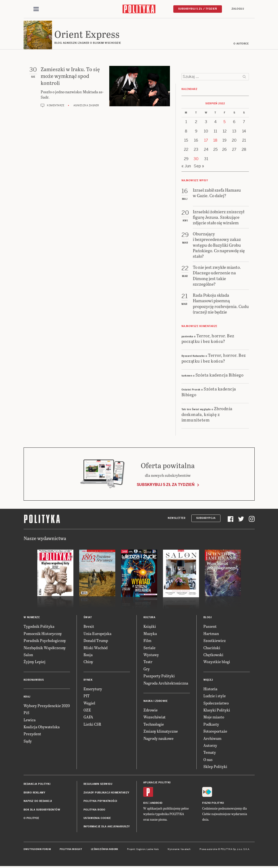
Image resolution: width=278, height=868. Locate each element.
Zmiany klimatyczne (161, 731)
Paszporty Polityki (159, 676)
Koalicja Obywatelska (42, 727)
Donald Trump (96, 641)
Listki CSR (92, 724)
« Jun (186, 166)
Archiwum (212, 739)
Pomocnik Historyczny (43, 634)
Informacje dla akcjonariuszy (107, 827)
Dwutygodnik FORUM (37, 849)
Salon (28, 655)
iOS (146, 803)
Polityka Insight (71, 849)
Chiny (88, 662)
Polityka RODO (94, 810)
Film (147, 641)
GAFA (88, 717)
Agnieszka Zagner (86, 106)
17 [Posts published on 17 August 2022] (206, 141)
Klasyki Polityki (217, 710)
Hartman (211, 634)
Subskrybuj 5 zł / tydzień (198, 9)
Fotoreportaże (215, 731)
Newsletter (177, 518)
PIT (87, 696)
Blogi (208, 618)
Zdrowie (151, 710)
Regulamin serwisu (98, 784)
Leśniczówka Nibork (105, 849)
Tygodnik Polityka (39, 627)
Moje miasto (214, 717)
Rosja (88, 655)
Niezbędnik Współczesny (45, 648)
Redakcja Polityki (37, 784)
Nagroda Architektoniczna (166, 683)
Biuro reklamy (35, 793)
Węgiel (89, 703)
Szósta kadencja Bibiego (220, 375)
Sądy (28, 741)
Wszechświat (155, 717)
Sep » (199, 166)
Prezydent (32, 734)
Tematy (210, 753)
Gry (147, 669)
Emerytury (93, 689)
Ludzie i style (215, 696)
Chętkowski (213, 655)
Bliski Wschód (96, 648)
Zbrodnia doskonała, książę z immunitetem (207, 414)
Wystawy (151, 655)
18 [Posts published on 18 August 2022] (215, 141)
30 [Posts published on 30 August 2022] (196, 159)
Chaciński (212, 648)
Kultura (149, 618)
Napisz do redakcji (38, 801)
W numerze (32, 618)
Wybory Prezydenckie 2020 (47, 706)
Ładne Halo (153, 849)
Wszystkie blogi (217, 662)
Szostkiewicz (215, 641)
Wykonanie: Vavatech (179, 849)
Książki (150, 627)
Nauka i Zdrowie (156, 701)
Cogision (141, 849)
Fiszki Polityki (213, 803)
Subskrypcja (206, 518)
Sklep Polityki (215, 767)
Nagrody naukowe (158, 739)
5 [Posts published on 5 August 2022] (224, 122)
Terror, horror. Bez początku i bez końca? (208, 339)
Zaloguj (238, 9)
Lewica (30, 720)
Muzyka (150, 634)
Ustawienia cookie (97, 818)
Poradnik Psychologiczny (45, 641)
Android (156, 803)
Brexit (89, 627)
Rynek (88, 680)
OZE (87, 710)
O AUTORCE (241, 44)
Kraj (27, 697)
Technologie (154, 724)
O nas (208, 760)
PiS (26, 713)
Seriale (149, 648)
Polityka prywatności (100, 801)
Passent (210, 627)
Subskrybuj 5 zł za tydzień (166, 485)
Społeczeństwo (216, 703)
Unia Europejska (97, 634)
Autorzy (210, 745)
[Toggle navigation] (36, 9)
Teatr (148, 662)
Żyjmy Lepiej (35, 662)
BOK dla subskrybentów (42, 810)
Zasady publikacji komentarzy (107, 793)
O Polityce (31, 818)
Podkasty (211, 724)
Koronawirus (34, 680)
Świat (88, 618)
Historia (210, 689)
